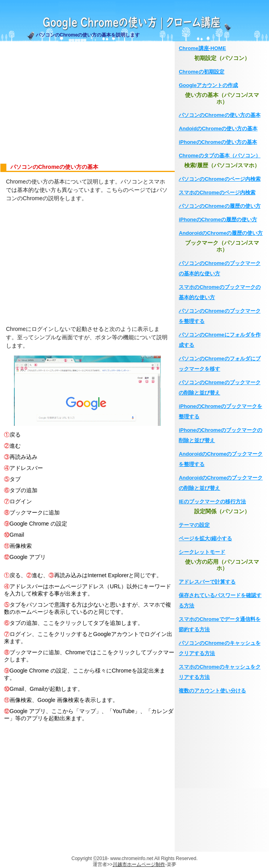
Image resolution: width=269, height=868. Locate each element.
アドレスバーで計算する (207, 582)
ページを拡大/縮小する (205, 538)
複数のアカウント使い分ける (212, 691)
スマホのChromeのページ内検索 (217, 192)
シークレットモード (202, 552)
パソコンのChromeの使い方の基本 (219, 115)
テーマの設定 (194, 525)
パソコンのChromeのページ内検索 (219, 179)
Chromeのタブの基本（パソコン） (219, 156)
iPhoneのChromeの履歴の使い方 (218, 219)
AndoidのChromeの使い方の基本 (218, 129)
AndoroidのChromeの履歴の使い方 (221, 233)
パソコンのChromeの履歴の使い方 (219, 206)
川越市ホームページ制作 (139, 864)
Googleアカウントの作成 (208, 85)
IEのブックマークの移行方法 (212, 502)
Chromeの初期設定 (201, 72)
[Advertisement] (87, 102)
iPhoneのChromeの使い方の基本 (218, 142)
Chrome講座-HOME (202, 48)
